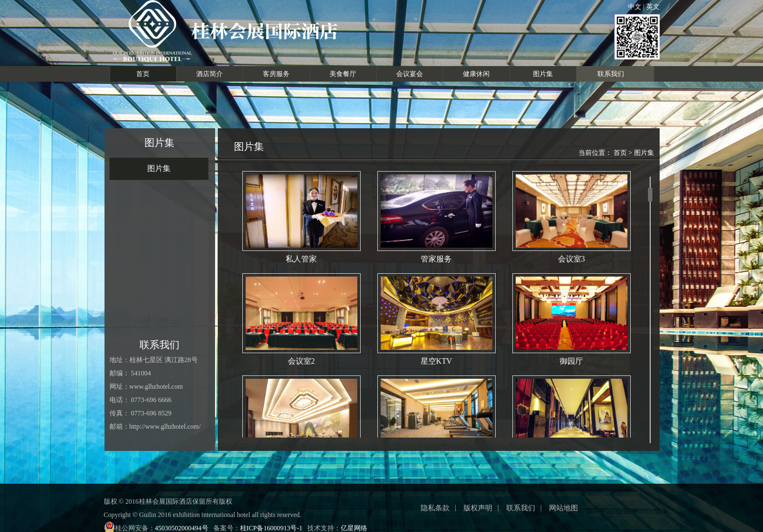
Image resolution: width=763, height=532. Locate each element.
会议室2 (301, 319)
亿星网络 (354, 528)
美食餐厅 (343, 74)
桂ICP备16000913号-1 (271, 528)
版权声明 (478, 508)
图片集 (543, 74)
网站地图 (563, 508)
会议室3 (572, 217)
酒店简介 (210, 74)
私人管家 (301, 217)
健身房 (437, 421)
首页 (143, 74)
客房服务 (276, 74)
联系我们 (611, 74)
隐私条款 (435, 508)
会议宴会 (410, 74)
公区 (572, 421)
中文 (635, 7)
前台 (301, 421)
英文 (652, 7)
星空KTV (437, 319)
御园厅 (572, 319)
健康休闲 (476, 74)
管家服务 (437, 217)
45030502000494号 (182, 528)
